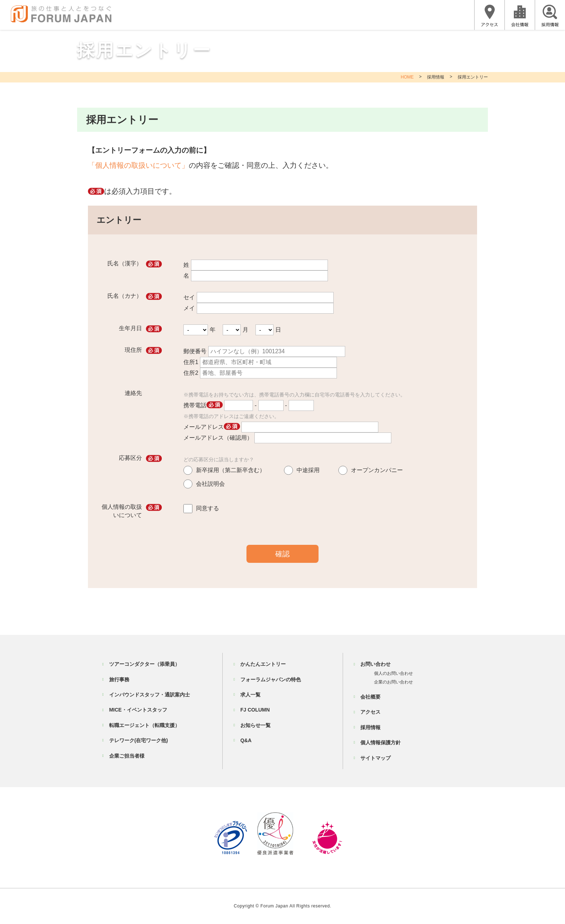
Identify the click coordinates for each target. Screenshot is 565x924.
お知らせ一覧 (255, 725)
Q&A (246, 740)
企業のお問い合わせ (393, 682)
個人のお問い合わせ (393, 673)
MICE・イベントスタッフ (138, 710)
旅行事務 (119, 679)
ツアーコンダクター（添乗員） (144, 664)
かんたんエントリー (263, 664)
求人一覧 (250, 695)
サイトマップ (375, 758)
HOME (407, 77)
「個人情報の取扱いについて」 (138, 165)
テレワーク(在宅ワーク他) (139, 740)
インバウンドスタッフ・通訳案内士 (150, 695)
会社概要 (370, 697)
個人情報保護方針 (381, 743)
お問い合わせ (375, 664)
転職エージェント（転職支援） (144, 725)
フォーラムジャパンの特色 (271, 679)
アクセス (370, 712)
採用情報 (436, 77)
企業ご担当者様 (127, 756)
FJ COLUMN (255, 710)
